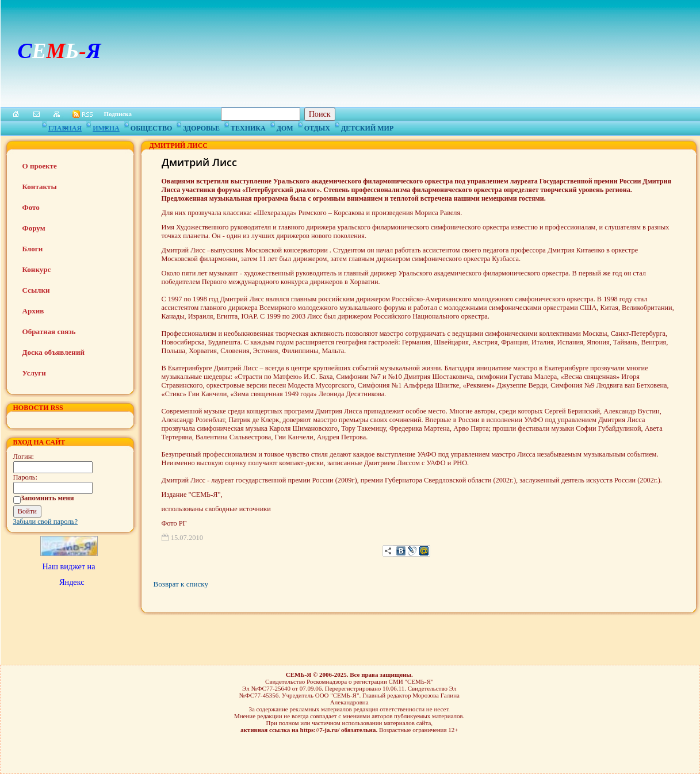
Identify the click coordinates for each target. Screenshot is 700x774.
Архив (33, 311)
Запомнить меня (47, 498)
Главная (65, 127)
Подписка (118, 114)
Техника (248, 127)
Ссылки (36, 290)
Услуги (34, 373)
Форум (34, 228)
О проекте (40, 166)
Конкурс (37, 269)
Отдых (317, 127)
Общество (151, 127)
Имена (106, 127)
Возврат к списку (181, 584)
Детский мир (367, 127)
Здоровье (201, 127)
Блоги (33, 249)
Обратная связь (49, 332)
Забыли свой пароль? (46, 522)
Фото (31, 207)
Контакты (40, 187)
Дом (285, 127)
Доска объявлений (53, 352)
